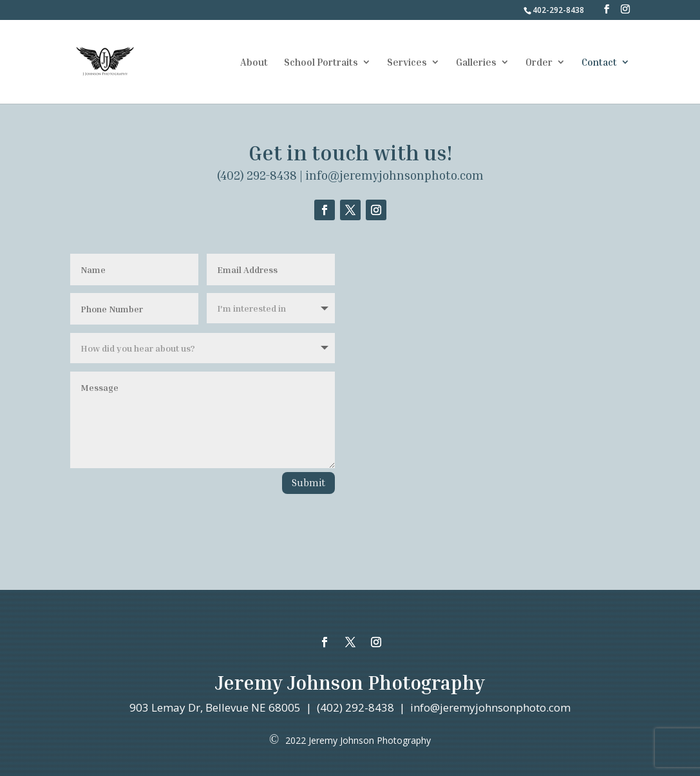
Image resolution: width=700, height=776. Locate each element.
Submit (308, 482)
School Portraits (321, 62)
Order (539, 62)
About (254, 62)
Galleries (476, 62)
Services (407, 62)
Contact (599, 62)
